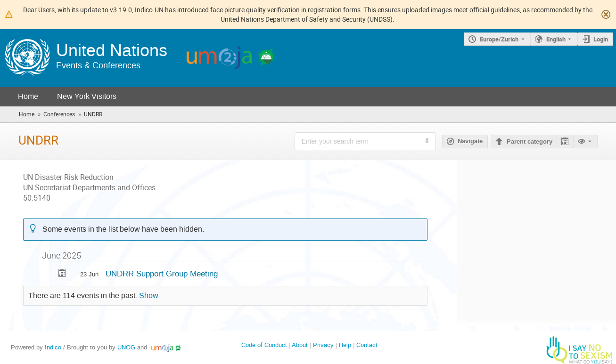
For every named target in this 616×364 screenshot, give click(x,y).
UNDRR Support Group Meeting (162, 274)
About (300, 345)
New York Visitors (87, 96)
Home (28, 96)
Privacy (323, 345)
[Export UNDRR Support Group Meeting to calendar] (62, 274)
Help (345, 345)
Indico (53, 347)
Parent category (530, 142)
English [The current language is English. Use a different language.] (556, 39)
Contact (367, 345)
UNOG (126, 347)
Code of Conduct (264, 345)
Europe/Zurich (499, 39)
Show (149, 296)
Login (601, 39)
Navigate (470, 141)
